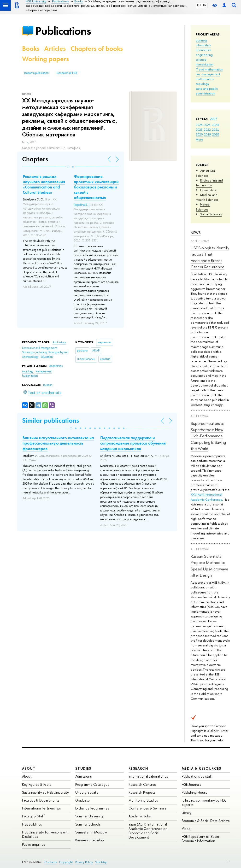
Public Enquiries (33, 844)
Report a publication (36, 73)
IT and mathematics (209, 69)
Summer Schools (88, 824)
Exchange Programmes (92, 808)
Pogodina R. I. (82, 205)
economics (203, 50)
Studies (83, 768)
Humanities (208, 190)
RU (199, 5)
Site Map (101, 862)
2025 (207, 125)
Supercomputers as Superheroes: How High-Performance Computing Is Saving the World (208, 436)
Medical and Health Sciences (207, 197)
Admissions (83, 776)
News (196, 233)
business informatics (203, 43)
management (211, 74)
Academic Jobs (140, 816)
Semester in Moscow (91, 832)
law (198, 74)
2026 (199, 125)
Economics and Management (40, 348)
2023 (199, 129)
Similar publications (50, 420)
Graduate (82, 800)
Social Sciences (211, 214)
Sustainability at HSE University (45, 792)
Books (31, 49)
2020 (199, 134)
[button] (68, 167)
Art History (59, 342)
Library (187, 812)
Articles (55, 49)
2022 (207, 129)
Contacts (50, 862)
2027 (214, 119)
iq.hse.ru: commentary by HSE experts (204, 802)
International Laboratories (148, 776)
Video (186, 829)
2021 (215, 129)
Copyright (66, 862)
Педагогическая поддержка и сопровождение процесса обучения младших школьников (133, 443)
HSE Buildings (32, 824)
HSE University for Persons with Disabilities (46, 834)
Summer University (89, 816)
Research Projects (142, 792)
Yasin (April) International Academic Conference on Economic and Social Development (148, 831)
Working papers (45, 59)
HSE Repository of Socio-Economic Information (201, 839)
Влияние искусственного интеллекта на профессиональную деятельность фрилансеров (58, 443)
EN (205, 5)
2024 (215, 125)
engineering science (204, 57)
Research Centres (142, 784)
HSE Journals (191, 784)
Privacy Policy (84, 862)
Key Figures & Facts (37, 784)
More (199, 139)
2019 (208, 134)
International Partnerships (41, 808)
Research (138, 768)
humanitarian (205, 64)
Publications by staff (197, 776)
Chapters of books (97, 49)
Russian (48, 385)
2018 (216, 134)
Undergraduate (87, 792)
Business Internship (90, 840)
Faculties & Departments (41, 800)
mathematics (205, 79)
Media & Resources (202, 768)
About (29, 768)
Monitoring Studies (143, 800)
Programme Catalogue (92, 784)
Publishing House (195, 792)
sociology (202, 84)
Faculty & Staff (33, 816)
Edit (228, 861)
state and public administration (207, 91)
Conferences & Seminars (147, 808)
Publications (63, 31)
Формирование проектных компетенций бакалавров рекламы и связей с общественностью (96, 187)
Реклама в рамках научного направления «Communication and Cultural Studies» (44, 184)
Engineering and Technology (209, 183)
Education (47, 357)
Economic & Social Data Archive (206, 821)
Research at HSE (67, 73)
